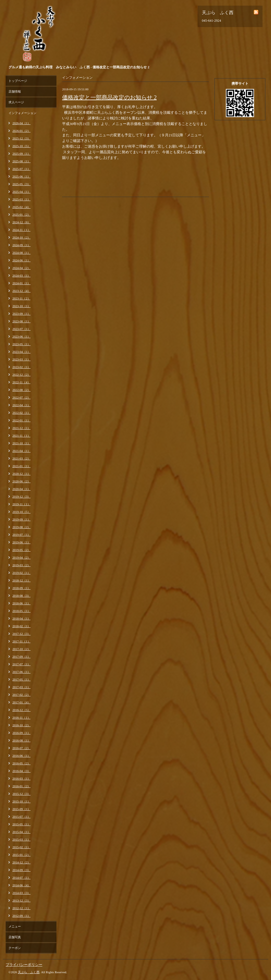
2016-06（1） (21, 756)
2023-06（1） (21, 336)
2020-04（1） (21, 489)
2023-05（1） (21, 344)
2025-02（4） (21, 207)
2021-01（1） (21, 466)
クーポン (15, 948)
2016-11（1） (21, 718)
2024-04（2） (21, 268)
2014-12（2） (21, 862)
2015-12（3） (21, 794)
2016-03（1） (21, 778)
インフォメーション (22, 113)
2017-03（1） (21, 687)
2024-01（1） (21, 283)
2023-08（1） (21, 321)
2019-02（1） (21, 573)
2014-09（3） (21, 870)
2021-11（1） (21, 436)
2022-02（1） (21, 413)
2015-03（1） (21, 839)
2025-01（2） (21, 215)
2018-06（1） (21, 603)
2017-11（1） (21, 641)
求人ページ (16, 102)
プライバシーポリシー (24, 965)
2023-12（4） (21, 291)
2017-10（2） (21, 649)
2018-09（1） (21, 588)
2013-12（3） (21, 900)
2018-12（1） (21, 580)
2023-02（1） (21, 367)
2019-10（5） (21, 512)
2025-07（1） (21, 169)
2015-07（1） (21, 817)
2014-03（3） (21, 893)
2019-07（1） (21, 535)
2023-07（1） (21, 329)
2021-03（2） (21, 458)
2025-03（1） (21, 199)
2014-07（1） (21, 878)
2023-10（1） (21, 306)
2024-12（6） (21, 222)
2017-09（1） (21, 657)
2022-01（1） (21, 420)
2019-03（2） (21, 565)
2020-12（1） (21, 474)
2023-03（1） (21, 359)
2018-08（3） (21, 596)
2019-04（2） (21, 557)
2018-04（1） (21, 618)
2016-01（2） (21, 786)
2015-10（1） (21, 801)
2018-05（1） (21, 611)
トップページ (18, 81)
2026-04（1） (21, 123)
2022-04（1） (21, 405)
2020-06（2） (21, 481)
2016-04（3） (21, 771)
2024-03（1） (21, 275)
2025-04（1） (21, 192)
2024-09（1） (21, 245)
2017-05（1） (21, 679)
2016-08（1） (21, 740)
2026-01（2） (21, 131)
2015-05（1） (21, 824)
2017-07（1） (21, 664)
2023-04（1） (21, 352)
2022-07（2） (21, 397)
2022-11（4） (21, 382)
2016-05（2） (21, 763)
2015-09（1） (21, 809)
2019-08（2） (21, 527)
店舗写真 (15, 937)
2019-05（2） (21, 550)
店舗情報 (15, 91)
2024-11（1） (21, 230)
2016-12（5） (21, 710)
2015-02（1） (21, 847)
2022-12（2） (21, 375)
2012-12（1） (21, 908)
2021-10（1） (21, 443)
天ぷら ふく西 (29, 972)
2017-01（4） (21, 702)
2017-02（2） (21, 695)
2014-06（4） (21, 885)
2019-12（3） (21, 496)
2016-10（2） (21, 725)
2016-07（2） (21, 748)
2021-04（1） (21, 451)
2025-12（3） (21, 138)
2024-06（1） (21, 260)
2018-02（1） (21, 626)
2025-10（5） (21, 146)
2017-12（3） (21, 634)
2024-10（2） (21, 237)
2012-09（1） (21, 916)
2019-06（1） (21, 542)
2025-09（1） (21, 154)
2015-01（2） (21, 855)
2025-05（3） (21, 184)
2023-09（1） (21, 314)
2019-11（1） (21, 504)
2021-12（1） (21, 428)
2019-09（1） (21, 519)
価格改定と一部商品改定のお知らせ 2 (109, 97)
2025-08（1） (21, 161)
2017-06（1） (21, 672)
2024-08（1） (21, 253)
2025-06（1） (21, 176)
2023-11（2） (21, 298)
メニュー (15, 926)
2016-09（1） (21, 733)
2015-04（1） (21, 832)
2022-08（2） (21, 390)
